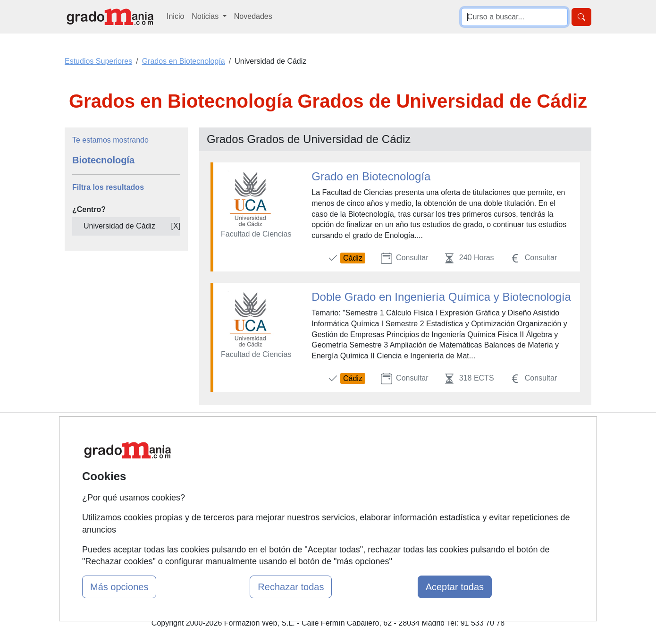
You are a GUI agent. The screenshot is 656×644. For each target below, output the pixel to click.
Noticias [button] (206, 16)
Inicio (175, 16)
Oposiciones (317, 528)
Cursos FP (314, 462)
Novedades (253, 16)
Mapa (216, 433)
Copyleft (400, 488)
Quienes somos (233, 451)
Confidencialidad (414, 451)
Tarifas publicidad (236, 470)
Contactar (402, 433)
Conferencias (319, 480)
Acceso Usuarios (235, 488)
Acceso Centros (233, 506)
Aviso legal (404, 470)
